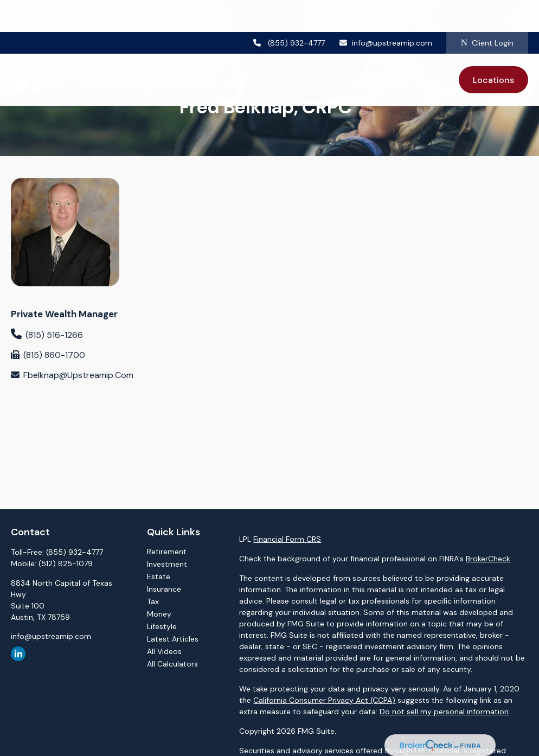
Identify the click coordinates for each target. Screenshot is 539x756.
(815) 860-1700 (54, 355)
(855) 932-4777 (289, 11)
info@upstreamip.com (385, 11)
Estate (159, 576)
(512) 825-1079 (66, 563)
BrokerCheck (488, 559)
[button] (247, 48)
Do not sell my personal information (444, 712)
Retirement (167, 552)
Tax (153, 601)
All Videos (164, 651)
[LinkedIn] (18, 654)
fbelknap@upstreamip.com (78, 375)
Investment (167, 564)
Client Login (487, 11)
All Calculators (172, 664)
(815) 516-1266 (54, 335)
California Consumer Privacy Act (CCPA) (324, 700)
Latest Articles (173, 639)
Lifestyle (162, 626)
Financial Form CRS (287, 539)
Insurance (164, 589)
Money (159, 614)
